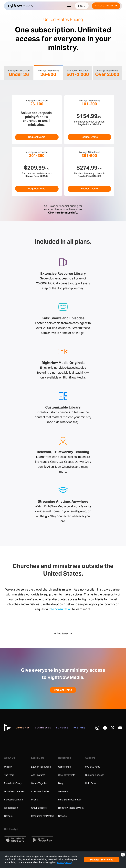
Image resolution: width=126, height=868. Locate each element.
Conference (64, 767)
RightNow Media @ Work (71, 808)
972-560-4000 (93, 767)
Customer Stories (40, 791)
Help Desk (91, 783)
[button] (63, 633)
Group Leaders (39, 808)
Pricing (35, 800)
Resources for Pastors (43, 816)
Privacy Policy (65, 862)
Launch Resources (41, 767)
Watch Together (39, 783)
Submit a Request (94, 775)
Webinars (63, 791)
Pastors (80, 728)
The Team (9, 775)
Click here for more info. (63, 213)
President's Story (13, 783)
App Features (38, 775)
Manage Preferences (102, 860)
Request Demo (37, 137)
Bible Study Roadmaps (70, 800)
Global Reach (11, 808)
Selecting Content (14, 800)
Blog (61, 783)
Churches (23, 728)
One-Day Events (67, 775)
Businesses (43, 728)
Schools (62, 728)
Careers (8, 816)
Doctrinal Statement (15, 791)
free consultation (60, 609)
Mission (8, 767)
